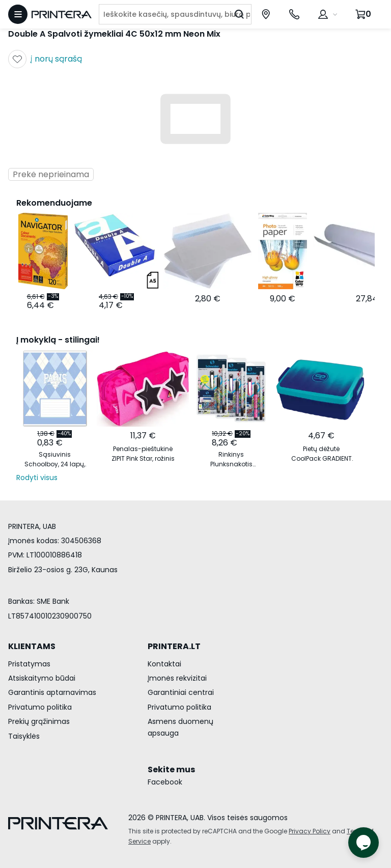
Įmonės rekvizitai (177, 678)
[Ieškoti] (239, 14)
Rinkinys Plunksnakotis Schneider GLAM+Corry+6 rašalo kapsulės (231, 459)
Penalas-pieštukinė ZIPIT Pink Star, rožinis (143, 454)
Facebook (165, 782)
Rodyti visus (37, 478)
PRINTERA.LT (174, 646)
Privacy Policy (310, 831)
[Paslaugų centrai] (266, 14)
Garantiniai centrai (181, 692)
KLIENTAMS (32, 646)
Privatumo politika (40, 707)
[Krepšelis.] (365, 14)
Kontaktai (164, 664)
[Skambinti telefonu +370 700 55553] (294, 14)
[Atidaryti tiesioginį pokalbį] (364, 843)
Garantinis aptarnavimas (52, 692)
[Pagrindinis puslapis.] (62, 15)
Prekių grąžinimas (39, 721)
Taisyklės (24, 736)
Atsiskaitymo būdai (42, 678)
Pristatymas (29, 664)
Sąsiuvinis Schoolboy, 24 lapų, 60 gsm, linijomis (55, 459)
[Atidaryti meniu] (18, 14)
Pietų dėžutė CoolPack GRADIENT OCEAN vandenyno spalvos (322, 454)
